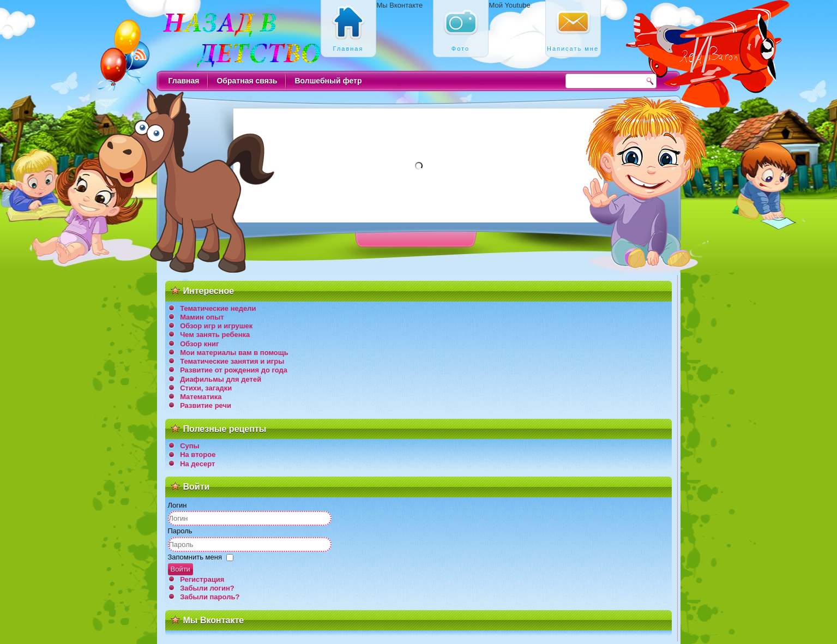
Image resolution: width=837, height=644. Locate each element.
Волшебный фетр (328, 81)
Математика (201, 397)
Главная (184, 81)
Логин (177, 505)
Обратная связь (247, 81)
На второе (198, 455)
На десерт (197, 464)
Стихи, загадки (206, 388)
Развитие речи (206, 405)
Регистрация (202, 579)
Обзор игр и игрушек (216, 326)
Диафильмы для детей (221, 379)
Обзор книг (199, 344)
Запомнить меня (195, 557)
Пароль (180, 531)
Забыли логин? (207, 588)
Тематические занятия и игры (232, 361)
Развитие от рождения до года (234, 370)
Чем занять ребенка (215, 335)
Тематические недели (218, 308)
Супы (190, 446)
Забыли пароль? (210, 597)
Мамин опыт (202, 317)
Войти (180, 569)
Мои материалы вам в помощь (234, 353)
